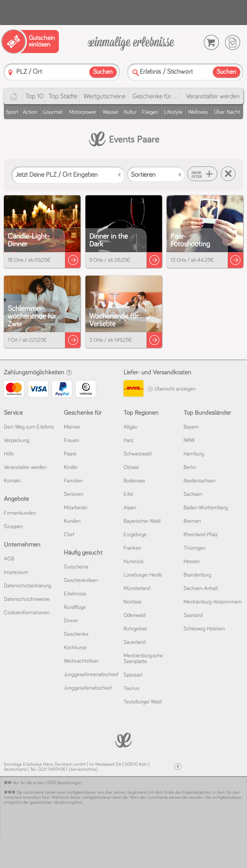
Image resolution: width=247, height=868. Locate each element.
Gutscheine (76, 567)
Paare (70, 454)
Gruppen (13, 527)
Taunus (131, 688)
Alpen (130, 508)
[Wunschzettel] (233, 42)
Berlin (190, 467)
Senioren (73, 494)
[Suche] (136, 72)
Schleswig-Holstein (204, 629)
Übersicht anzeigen (171, 389)
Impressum (16, 572)
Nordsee (133, 602)
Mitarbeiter (76, 508)
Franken (132, 548)
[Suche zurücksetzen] (228, 174)
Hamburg (194, 454)
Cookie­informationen (27, 613)
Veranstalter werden (213, 96)
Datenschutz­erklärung (28, 586)
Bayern (191, 427)
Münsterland (137, 589)
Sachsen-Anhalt (201, 589)
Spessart (133, 675)
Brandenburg (197, 575)
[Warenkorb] (211, 42)
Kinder (71, 467)
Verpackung (17, 441)
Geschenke (76, 634)
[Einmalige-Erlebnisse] (131, 43)
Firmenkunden (20, 513)
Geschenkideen (81, 580)
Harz (129, 441)
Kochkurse (75, 648)
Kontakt (12, 481)
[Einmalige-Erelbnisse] (123, 739)
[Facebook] (178, 767)
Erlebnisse (75, 594)
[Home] (13, 96)
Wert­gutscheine (104, 96)
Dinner (71, 621)
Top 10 (34, 96)
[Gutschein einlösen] (30, 42)
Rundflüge (75, 607)
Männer (72, 427)
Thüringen (194, 548)
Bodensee (134, 481)
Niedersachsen (199, 481)
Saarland (193, 615)
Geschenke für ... (155, 96)
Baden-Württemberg (206, 508)
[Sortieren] (156, 174)
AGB (9, 559)
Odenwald (134, 615)
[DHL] (134, 389)
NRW (189, 441)
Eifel (128, 494)
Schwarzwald (138, 454)
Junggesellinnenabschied (91, 675)
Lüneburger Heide (143, 575)
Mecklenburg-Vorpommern (213, 602)
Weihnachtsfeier (81, 661)
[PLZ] (10, 72)
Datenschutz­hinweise (27, 599)
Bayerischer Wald (142, 521)
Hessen (192, 562)
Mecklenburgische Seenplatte (143, 659)
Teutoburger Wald (143, 702)
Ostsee (131, 467)
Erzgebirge (135, 535)
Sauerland (134, 642)
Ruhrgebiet (135, 629)
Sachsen (193, 494)
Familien (73, 481)
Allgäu (130, 427)
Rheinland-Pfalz (201, 535)
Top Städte (63, 96)
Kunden (72, 521)
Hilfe (9, 454)
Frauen (71, 441)
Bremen (192, 521)
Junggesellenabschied (88, 688)
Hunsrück (134, 562)
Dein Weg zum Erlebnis (29, 427)
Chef (69, 535)
